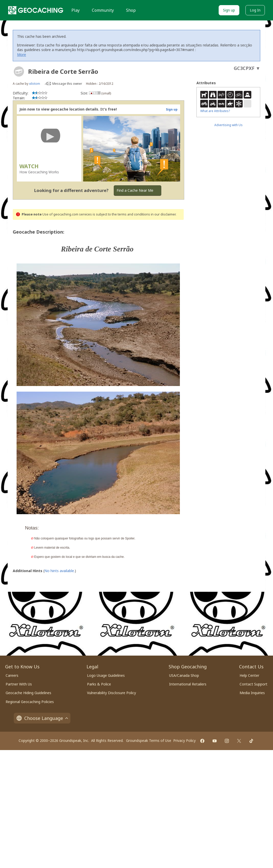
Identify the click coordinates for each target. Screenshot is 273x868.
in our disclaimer (163, 214)
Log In (255, 10)
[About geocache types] (19, 71)
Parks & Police (99, 684)
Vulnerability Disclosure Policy (111, 693)
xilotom (35, 84)
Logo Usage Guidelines (106, 675)
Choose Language (42, 718)
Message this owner (67, 84)
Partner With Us (19, 684)
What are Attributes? (215, 111)
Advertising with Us (228, 125)
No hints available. (60, 571)
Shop (131, 10)
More (22, 55)
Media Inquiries (252, 693)
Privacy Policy (184, 740)
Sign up (229, 10)
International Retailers (188, 684)
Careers (12, 675)
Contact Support (253, 684)
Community (103, 10)
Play (76, 10)
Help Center (249, 675)
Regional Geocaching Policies (30, 702)
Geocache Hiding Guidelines (28, 693)
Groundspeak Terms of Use (149, 740)
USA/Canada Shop (184, 675)
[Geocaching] (36, 10)
